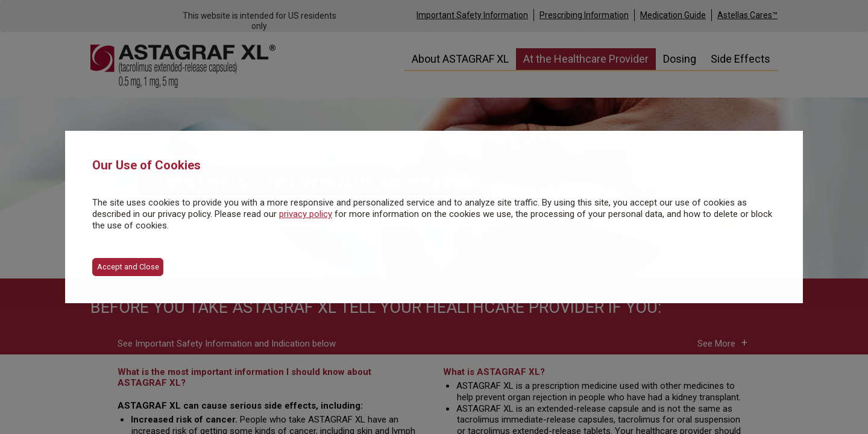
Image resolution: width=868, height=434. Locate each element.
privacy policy (306, 214)
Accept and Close (128, 267)
